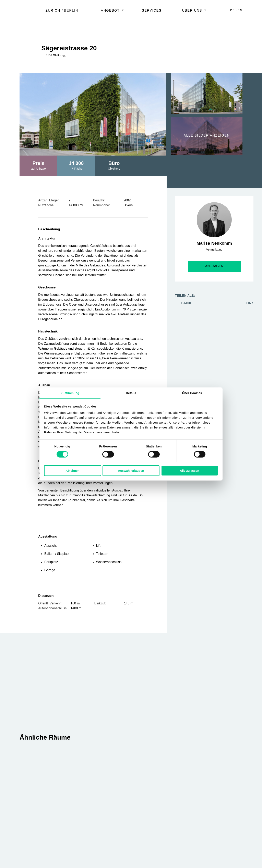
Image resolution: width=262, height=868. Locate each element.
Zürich (53, 10)
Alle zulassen (189, 471)
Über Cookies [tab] (192, 393)
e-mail (183, 303)
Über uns (192, 10)
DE (233, 10)
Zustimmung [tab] (70, 393)
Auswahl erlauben (131, 471)
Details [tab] (131, 393)
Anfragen (214, 266)
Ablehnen (72, 471)
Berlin (71, 10)
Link (247, 303)
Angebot (110, 10)
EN (240, 10)
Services (152, 10)
